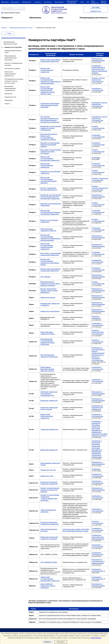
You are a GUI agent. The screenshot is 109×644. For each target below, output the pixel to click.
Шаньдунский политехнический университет (47, 416)
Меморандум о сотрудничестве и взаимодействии (98, 561)
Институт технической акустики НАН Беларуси (49, 189)
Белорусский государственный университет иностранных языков (50, 262)
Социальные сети (10, 97)
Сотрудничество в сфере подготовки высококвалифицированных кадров (76, 530)
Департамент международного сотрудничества (10, 88)
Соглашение (96, 158)
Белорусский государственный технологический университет (47, 246)
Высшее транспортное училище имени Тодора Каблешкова (49, 291)
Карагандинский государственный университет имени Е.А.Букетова (47, 342)
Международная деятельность (94, 18)
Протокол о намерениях (96, 317)
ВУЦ (88, 2)
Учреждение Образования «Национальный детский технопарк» (50, 105)
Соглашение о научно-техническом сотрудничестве (100, 104)
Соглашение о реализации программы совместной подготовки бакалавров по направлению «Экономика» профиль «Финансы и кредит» (100, 429)
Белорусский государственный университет (47, 70)
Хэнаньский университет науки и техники (49, 408)
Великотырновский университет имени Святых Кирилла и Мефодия (50, 284)
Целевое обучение (104, 2)
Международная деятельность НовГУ (21, 28)
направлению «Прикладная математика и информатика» (97, 454)
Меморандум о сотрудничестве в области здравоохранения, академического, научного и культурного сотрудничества (98, 354)
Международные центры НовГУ (13, 52)
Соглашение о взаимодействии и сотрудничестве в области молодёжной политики (99, 69)
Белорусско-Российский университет (49, 221)
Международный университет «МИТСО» (48, 230)
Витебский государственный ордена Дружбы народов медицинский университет (51, 197)
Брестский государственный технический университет (51, 254)
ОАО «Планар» (45, 277)
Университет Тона (47, 476)
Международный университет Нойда (47, 333)
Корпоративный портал (12, 13)
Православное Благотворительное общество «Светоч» (47, 369)
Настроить (61, 642)
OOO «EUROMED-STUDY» (49, 562)
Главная (4, 28)
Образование (35, 18)
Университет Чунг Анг (48, 470)
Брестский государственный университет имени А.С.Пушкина (51, 152)
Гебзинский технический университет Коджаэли (49, 538)
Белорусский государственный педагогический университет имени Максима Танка (47, 90)
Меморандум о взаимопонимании (98, 60)
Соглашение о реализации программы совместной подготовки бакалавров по (97, 445)
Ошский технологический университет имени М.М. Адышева (50, 490)
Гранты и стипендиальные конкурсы (13, 64)
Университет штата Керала (50, 311)
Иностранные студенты (12, 68)
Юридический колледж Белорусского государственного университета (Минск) (49, 137)
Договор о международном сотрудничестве (98, 332)
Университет (7, 18)
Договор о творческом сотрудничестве (100, 179)
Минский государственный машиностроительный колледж (50, 145)
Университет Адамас (48, 297)
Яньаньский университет (49, 401)
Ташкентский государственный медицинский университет (50, 579)
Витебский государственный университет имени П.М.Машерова (51, 128)
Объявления (9, 100)
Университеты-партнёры (13, 47)
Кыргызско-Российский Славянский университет (49, 483)
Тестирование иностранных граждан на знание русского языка (14, 81)
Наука (60, 18)
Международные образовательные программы (11, 58)
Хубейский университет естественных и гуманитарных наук (49, 394)
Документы (8, 94)
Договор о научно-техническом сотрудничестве (98, 80)
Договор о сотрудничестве (98, 127)
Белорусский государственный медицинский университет (50, 158)
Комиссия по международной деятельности (10, 74)
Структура (6, 2)
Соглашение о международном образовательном (98, 537)
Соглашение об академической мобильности (97, 407)
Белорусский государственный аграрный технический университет (50, 212)
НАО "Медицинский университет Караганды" (49, 356)
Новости (7, 104)
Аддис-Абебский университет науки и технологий (48, 586)
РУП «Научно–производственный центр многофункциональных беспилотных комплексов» (50, 119)
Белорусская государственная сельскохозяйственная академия (49, 180)
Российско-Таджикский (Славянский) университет (50, 523)
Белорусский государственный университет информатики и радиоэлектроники (51, 81)
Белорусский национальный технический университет (50, 60)
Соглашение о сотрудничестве (97, 89)
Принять (48, 642)
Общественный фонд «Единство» (48, 511)
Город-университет (95, 2)
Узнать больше (96, 638)
